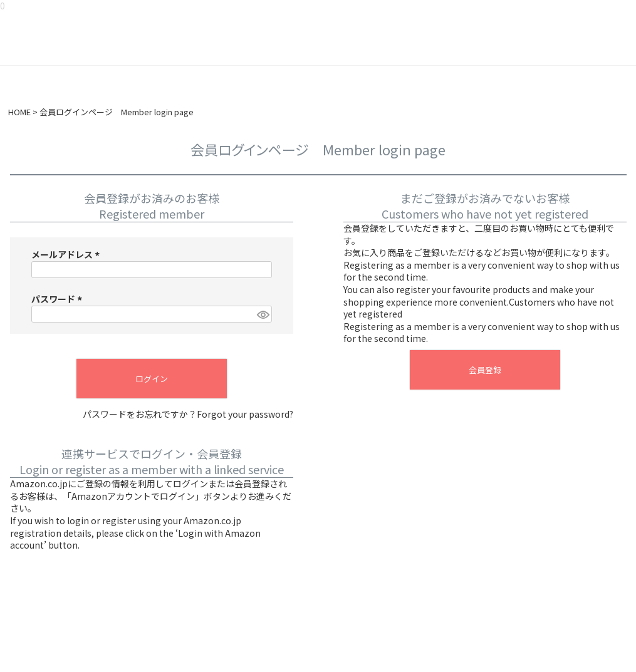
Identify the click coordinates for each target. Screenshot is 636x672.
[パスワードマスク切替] (263, 314)
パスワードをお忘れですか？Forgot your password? (188, 414)
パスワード (59, 299)
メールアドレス (67, 254)
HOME (19, 112)
